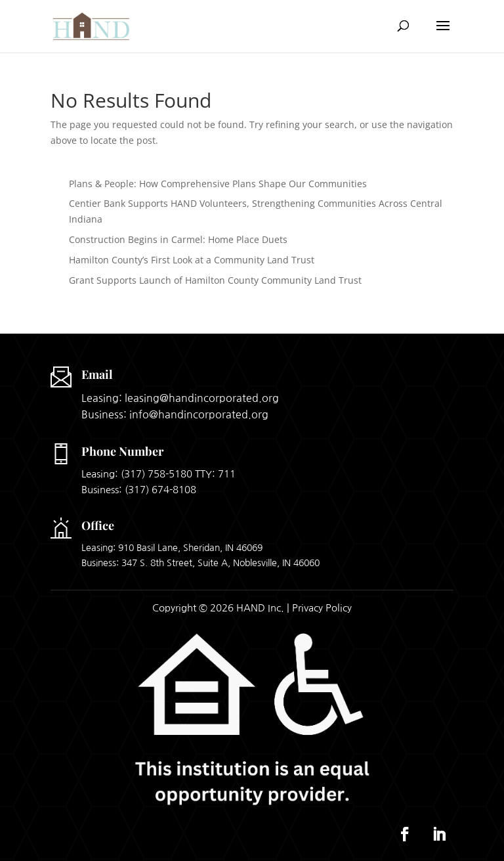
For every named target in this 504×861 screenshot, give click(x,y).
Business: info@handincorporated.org (175, 414)
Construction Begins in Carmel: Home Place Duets (178, 239)
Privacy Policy (322, 608)
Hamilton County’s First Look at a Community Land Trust (192, 260)
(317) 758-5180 (157, 474)
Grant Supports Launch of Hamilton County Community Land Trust (215, 280)
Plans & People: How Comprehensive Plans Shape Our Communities (218, 184)
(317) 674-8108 (160, 490)
